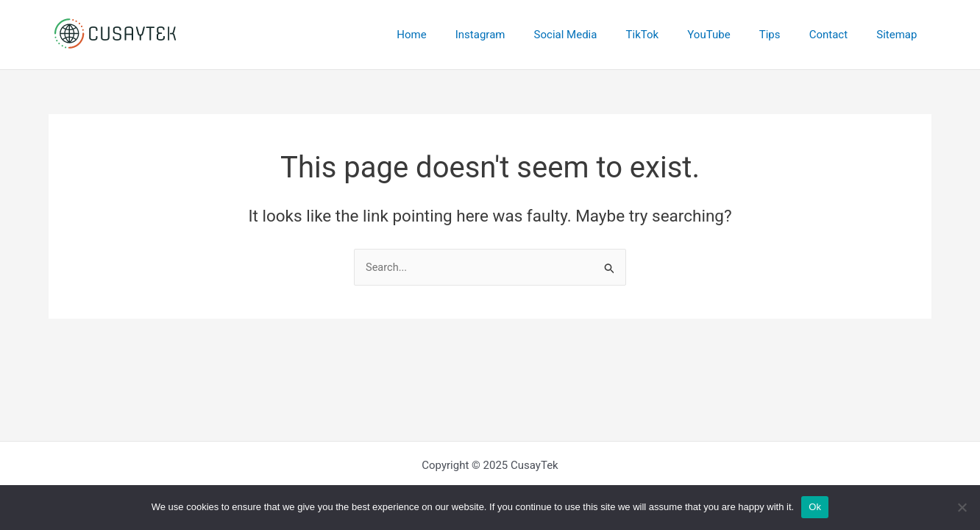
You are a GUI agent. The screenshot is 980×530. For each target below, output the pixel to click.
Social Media (603, 35)
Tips (787, 35)
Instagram (524, 35)
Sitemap (900, 35)
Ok (815, 507)
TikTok (673, 35)
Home (462, 35)
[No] (962, 507)
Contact (838, 35)
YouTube (732, 35)
